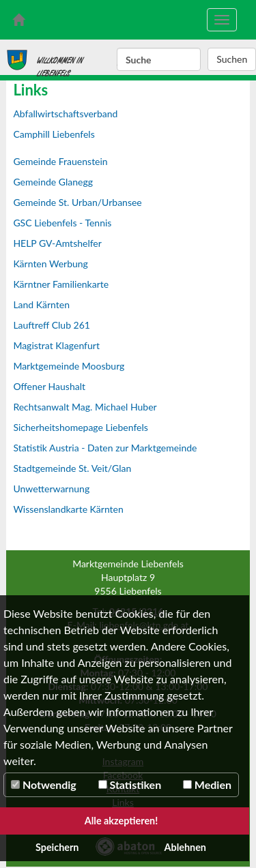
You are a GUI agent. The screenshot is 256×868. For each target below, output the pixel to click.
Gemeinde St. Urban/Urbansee (77, 202)
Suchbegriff (117, 60)
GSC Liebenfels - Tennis (62, 223)
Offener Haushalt (49, 386)
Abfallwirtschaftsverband (65, 114)
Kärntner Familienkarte (61, 284)
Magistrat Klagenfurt (56, 345)
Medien (207, 784)
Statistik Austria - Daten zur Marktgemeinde (105, 448)
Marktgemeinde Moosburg (69, 366)
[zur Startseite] (18, 20)
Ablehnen (185, 847)
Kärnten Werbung (51, 264)
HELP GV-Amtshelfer (57, 243)
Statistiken (130, 784)
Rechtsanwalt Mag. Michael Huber (85, 407)
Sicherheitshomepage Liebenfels (80, 427)
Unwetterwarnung (51, 489)
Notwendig (44, 784)
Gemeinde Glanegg (53, 182)
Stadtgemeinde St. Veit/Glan (72, 468)
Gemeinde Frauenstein (60, 161)
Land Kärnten (41, 304)
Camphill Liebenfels (54, 134)
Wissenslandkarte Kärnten (68, 509)
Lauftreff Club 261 (52, 325)
